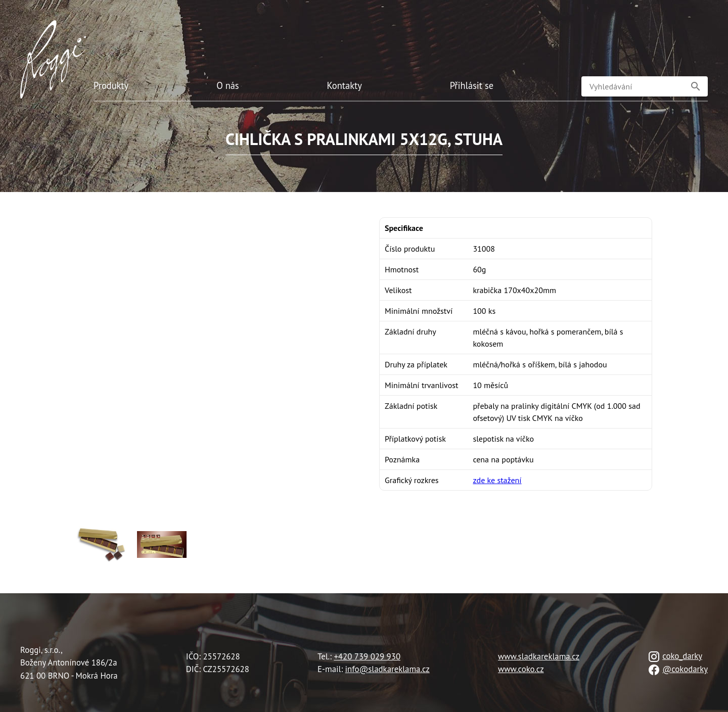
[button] (696, 86)
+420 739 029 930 (367, 656)
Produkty (111, 85)
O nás (227, 85)
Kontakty (345, 85)
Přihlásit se (472, 85)
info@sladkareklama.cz (388, 669)
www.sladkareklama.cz (539, 656)
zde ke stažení (497, 480)
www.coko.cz (521, 669)
